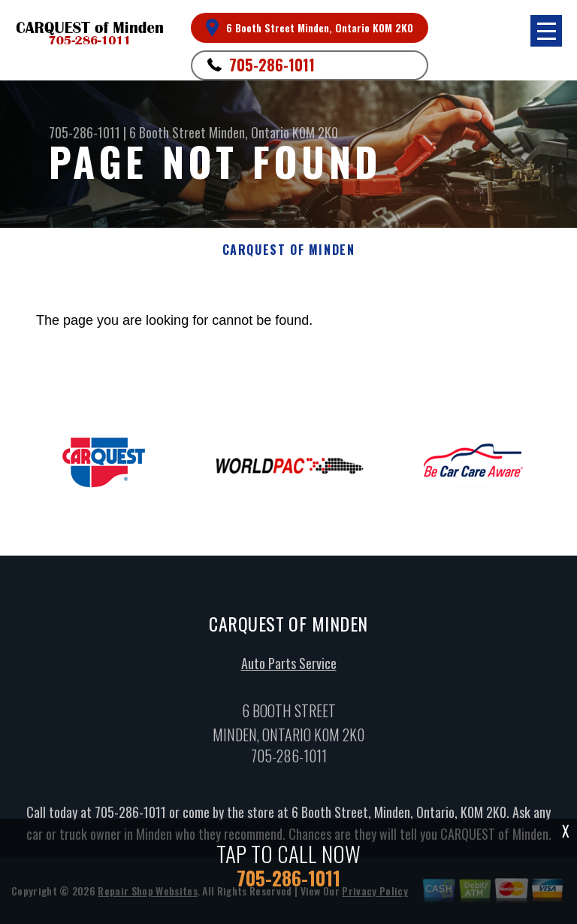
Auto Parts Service (289, 667)
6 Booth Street (168, 132)
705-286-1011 (272, 65)
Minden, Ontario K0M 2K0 (273, 132)
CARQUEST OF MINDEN (289, 250)
